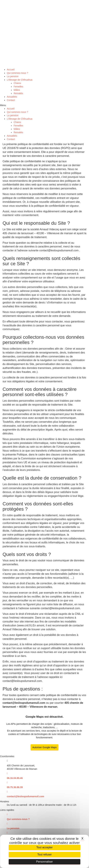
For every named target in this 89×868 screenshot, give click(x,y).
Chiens (17, 83)
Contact (11, 100)
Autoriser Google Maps (44, 747)
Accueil (11, 70)
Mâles (17, 90)
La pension (13, 76)
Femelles (18, 87)
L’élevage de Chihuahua (20, 80)
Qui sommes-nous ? (17, 73)
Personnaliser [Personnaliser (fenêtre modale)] (44, 862)
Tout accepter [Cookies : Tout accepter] (44, 847)
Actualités (12, 97)
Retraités (18, 93)
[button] (44, 105)
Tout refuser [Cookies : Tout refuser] (44, 855)
